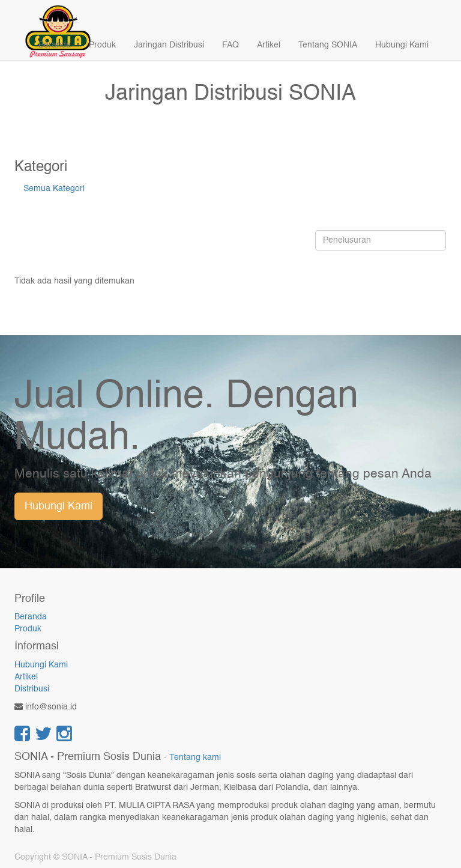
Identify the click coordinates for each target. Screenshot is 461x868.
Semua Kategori (54, 189)
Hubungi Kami (59, 506)
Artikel (26, 677)
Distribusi (32, 689)
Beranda (31, 617)
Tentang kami (195, 758)
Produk (28, 629)
